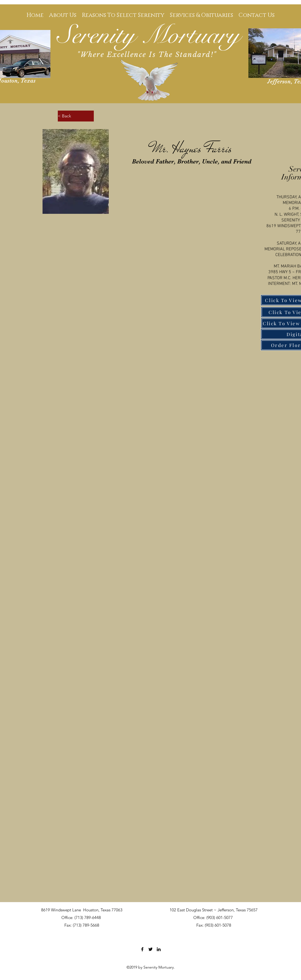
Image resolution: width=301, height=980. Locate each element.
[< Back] (76, 116)
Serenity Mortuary (148, 35)
